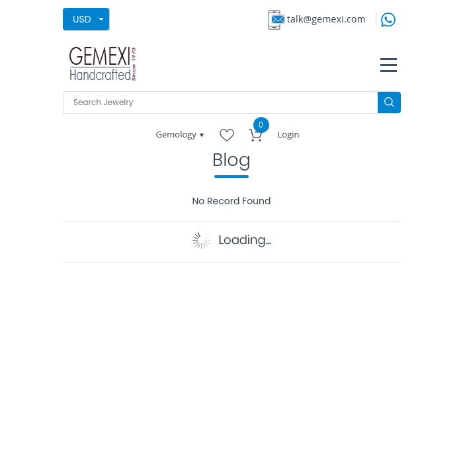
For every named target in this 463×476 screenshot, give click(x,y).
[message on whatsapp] (388, 18)
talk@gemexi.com (326, 19)
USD (82, 19)
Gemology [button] (178, 134)
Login (289, 134)
